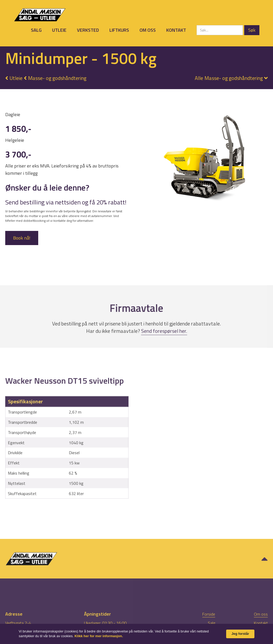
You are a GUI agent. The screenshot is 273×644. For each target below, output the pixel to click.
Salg (36, 30)
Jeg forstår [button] (240, 634)
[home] (40, 15)
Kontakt (176, 30)
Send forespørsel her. (164, 345)
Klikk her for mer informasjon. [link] (99, 636)
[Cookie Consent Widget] (136, 634)
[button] (229, 78)
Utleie (59, 30)
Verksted (88, 30)
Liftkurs (119, 30)
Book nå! (22, 238)
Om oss (148, 30)
